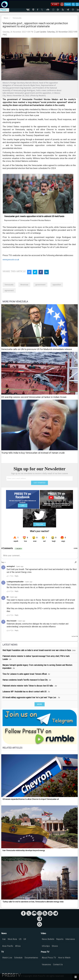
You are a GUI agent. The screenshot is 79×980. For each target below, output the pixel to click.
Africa (18, 946)
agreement (9, 290)
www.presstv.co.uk (11, 260)
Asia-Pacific (8, 946)
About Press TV (49, 958)
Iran (4, 939)
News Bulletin (48, 939)
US (20, 939)
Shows (55, 946)
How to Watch (64, 958)
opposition (57, 285)
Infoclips (46, 946)
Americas (24, 285)
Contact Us (58, 965)
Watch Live (7, 958)
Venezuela (17, 18)
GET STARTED (39, 483)
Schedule (18, 958)
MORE (40, 704)
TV (2, 952)
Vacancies (46, 965)
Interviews (70, 939)
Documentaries (31, 958)
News (6, 18)
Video (43, 933)
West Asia (12, 939)
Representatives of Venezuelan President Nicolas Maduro (27, 220)
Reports (60, 939)
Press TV (45, 952)
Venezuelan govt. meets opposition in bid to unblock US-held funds (34, 216)
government (40, 285)
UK (25, 939)
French (68, 4)
